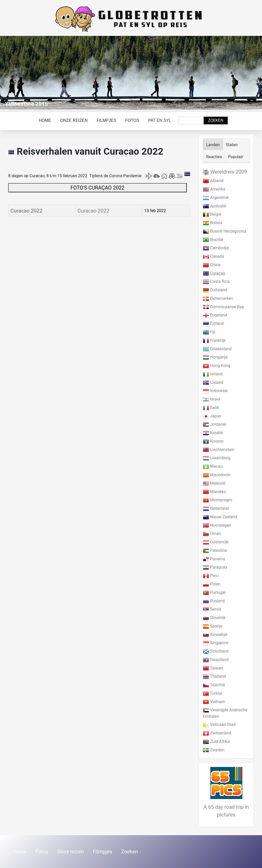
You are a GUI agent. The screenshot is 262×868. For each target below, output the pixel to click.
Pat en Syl (160, 120)
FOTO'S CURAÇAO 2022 (97, 188)
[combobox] (191, 121)
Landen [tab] (213, 145)
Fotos (132, 120)
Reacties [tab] (214, 157)
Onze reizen (74, 120)
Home (45, 120)
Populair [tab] (236, 157)
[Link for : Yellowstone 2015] (131, 73)
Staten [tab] (232, 145)
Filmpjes (106, 120)
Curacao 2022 (26, 211)
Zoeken (216, 120)
